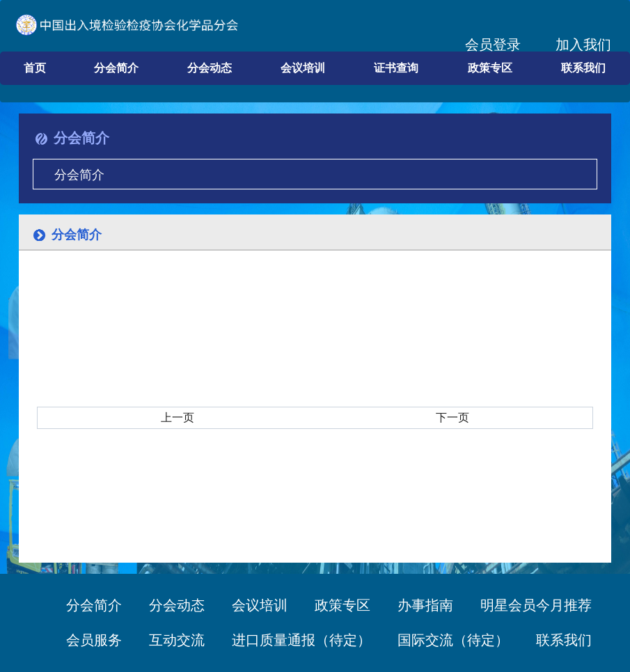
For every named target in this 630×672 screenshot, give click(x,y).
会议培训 (303, 68)
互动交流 (177, 640)
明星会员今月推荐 (536, 605)
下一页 (452, 417)
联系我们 (583, 68)
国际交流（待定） (453, 640)
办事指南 (439, 605)
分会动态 (210, 68)
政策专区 (490, 68)
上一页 (178, 417)
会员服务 (94, 640)
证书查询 (396, 68)
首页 (35, 68)
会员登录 (493, 45)
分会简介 (116, 68)
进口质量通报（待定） (301, 640)
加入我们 (583, 45)
